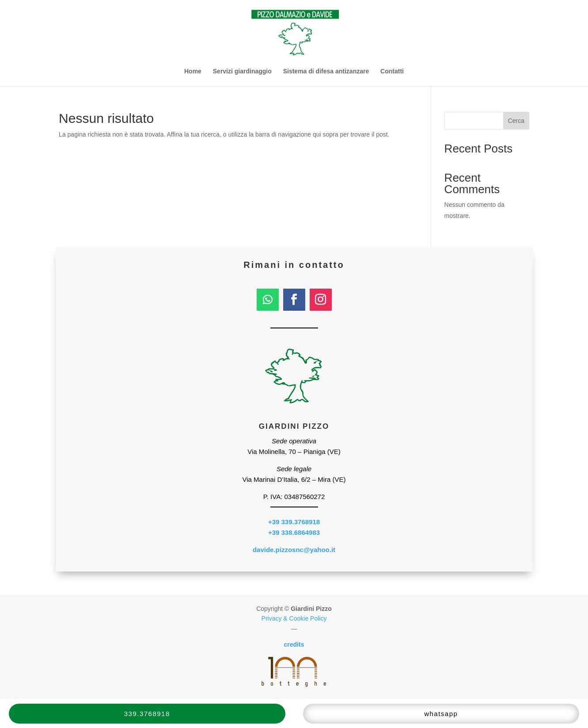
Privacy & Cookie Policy (294, 618)
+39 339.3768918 (294, 522)
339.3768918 (147, 714)
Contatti (392, 71)
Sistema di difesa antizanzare (326, 71)
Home (193, 71)
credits (294, 644)
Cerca (516, 121)
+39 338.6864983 (294, 532)
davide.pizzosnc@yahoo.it (294, 550)
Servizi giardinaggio (242, 71)
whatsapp (441, 714)
